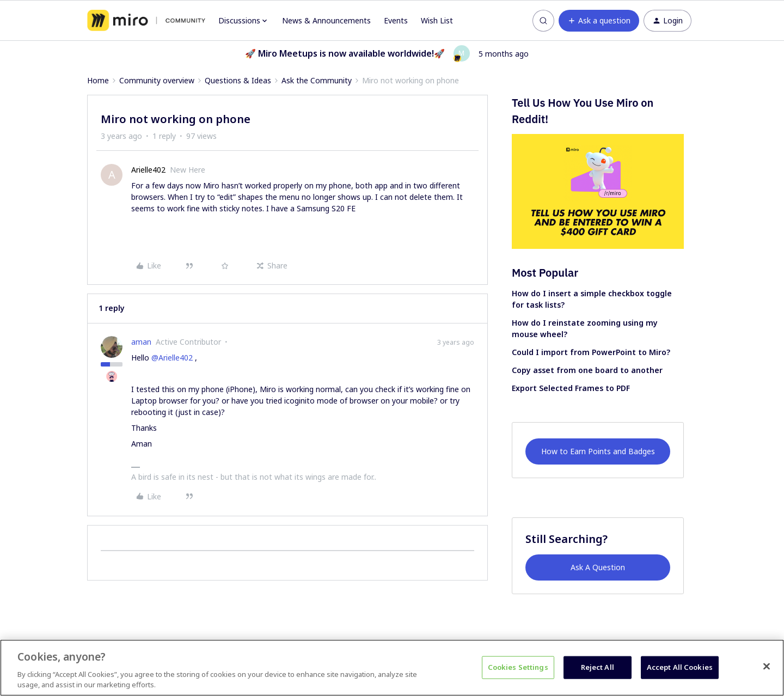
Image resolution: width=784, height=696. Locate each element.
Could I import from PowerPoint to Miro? (591, 352)
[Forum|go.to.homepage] (146, 21)
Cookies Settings (518, 667)
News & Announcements (326, 20)
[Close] (767, 667)
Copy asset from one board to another (587, 370)
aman (141, 342)
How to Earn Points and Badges (598, 451)
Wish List (437, 20)
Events (396, 20)
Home (98, 80)
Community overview (157, 80)
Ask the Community (317, 80)
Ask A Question (598, 567)
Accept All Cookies (680, 667)
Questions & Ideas (238, 80)
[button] (599, 21)
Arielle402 (148, 170)
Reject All (598, 667)
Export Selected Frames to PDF (571, 388)
